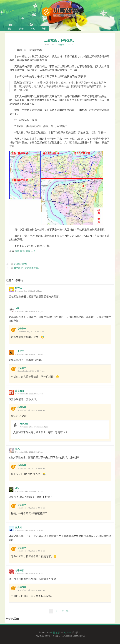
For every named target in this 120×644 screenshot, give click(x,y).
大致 (17, 308)
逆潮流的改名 (20, 264)
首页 (10, 29)
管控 (28, 251)
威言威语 (20, 391)
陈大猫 (18, 288)
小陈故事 (22, 329)
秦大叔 (18, 528)
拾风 (17, 449)
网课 (22, 251)
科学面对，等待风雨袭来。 (27, 268)
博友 (33, 29)
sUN (17, 488)
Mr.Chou (24, 424)
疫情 (17, 251)
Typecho (67, 633)
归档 (44, 29)
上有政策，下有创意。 (60, 40)
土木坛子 (20, 351)
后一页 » (66, 611)
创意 (33, 251)
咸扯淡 (61, 45)
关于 (21, 29)
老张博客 (20, 571)
